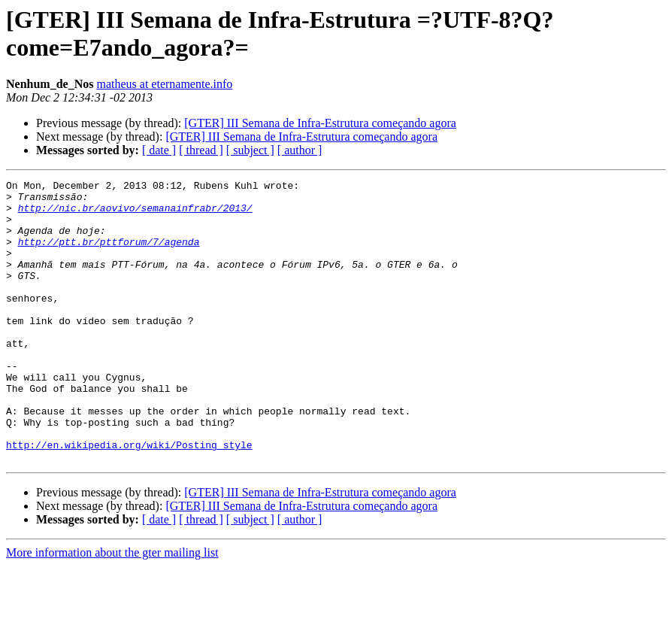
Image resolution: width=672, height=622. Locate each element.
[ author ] (300, 150)
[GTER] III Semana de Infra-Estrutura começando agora (320, 123)
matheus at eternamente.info (164, 84)
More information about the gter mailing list (112, 609)
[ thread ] (201, 150)
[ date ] (159, 150)
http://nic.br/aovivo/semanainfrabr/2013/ (135, 214)
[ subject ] (250, 150)
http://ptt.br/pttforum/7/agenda (109, 255)
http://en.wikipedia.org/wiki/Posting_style (129, 499)
